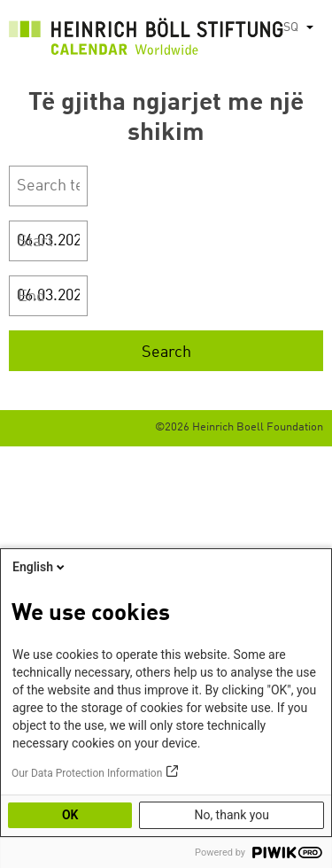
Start (35, 242)
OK (70, 815)
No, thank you (232, 815)
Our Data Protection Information (87, 773)
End (31, 297)
